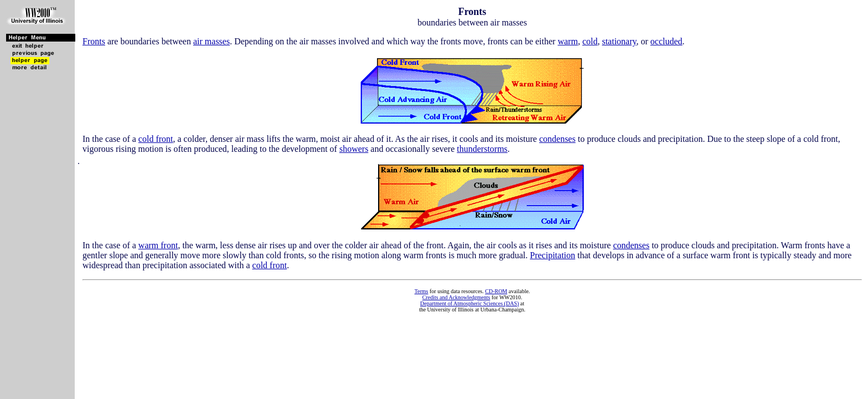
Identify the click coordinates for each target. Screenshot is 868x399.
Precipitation (552, 255)
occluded (666, 41)
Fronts (94, 41)
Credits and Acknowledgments (456, 297)
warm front (158, 245)
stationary (619, 41)
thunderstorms (482, 149)
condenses (557, 139)
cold (590, 41)
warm (567, 41)
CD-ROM (496, 291)
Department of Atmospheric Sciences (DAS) (469, 303)
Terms (422, 291)
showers (354, 149)
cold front (156, 139)
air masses (211, 41)
